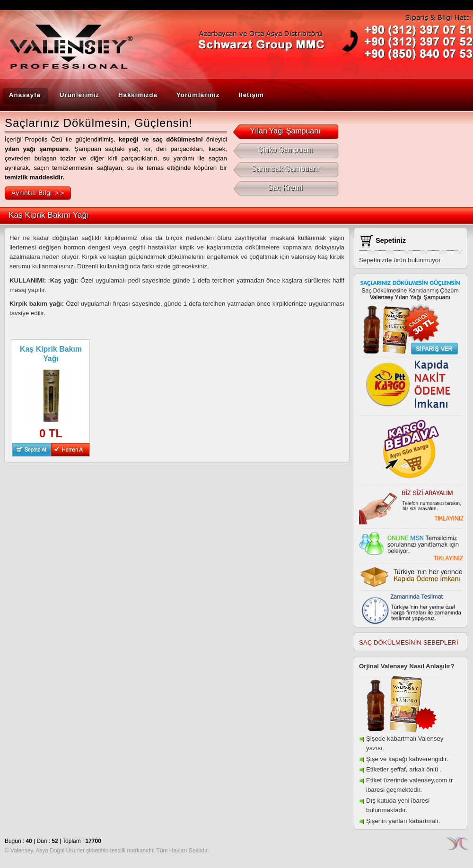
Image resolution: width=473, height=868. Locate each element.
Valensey (64, 51)
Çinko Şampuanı (285, 150)
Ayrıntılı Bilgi (38, 193)
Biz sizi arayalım (411, 505)
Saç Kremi (285, 188)
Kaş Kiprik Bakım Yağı (51, 354)
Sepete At (32, 450)
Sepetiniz (391, 240)
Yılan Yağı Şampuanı (285, 131)
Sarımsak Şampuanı (285, 169)
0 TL (51, 433)
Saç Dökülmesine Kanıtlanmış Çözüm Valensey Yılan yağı (410, 317)
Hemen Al (70, 450)
